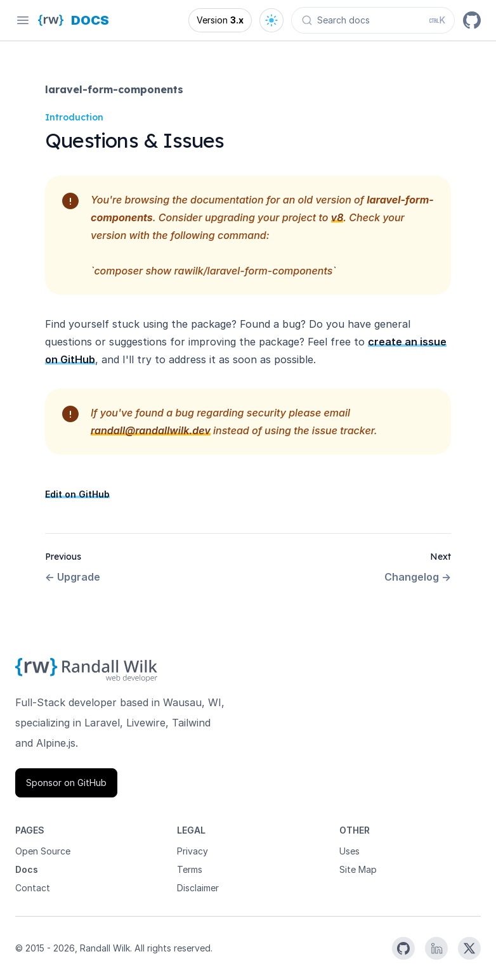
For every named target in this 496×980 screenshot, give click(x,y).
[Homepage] (51, 20)
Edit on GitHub (77, 494)
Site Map (358, 869)
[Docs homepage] (90, 20)
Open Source (43, 851)
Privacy (193, 851)
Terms (190, 869)
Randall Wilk (105, 948)
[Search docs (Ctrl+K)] (373, 20)
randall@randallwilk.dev (151, 430)
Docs (27, 869)
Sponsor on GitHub (66, 783)
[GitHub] (472, 20)
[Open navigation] (23, 20)
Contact (33, 888)
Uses (349, 851)
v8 (337, 217)
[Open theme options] (271, 20)
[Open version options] (220, 20)
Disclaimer (198, 888)
